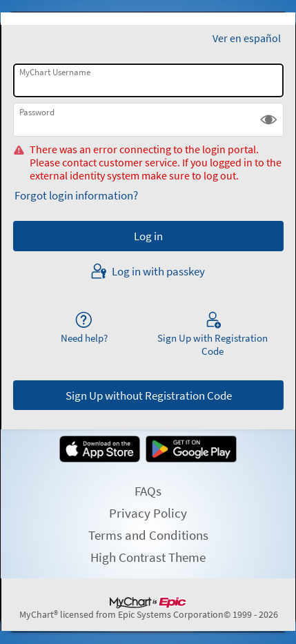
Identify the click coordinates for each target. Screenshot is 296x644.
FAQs (148, 491)
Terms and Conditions (148, 535)
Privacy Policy (148, 513)
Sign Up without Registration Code (149, 396)
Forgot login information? (76, 195)
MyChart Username (55, 72)
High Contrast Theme (148, 557)
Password (37, 112)
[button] (269, 120)
